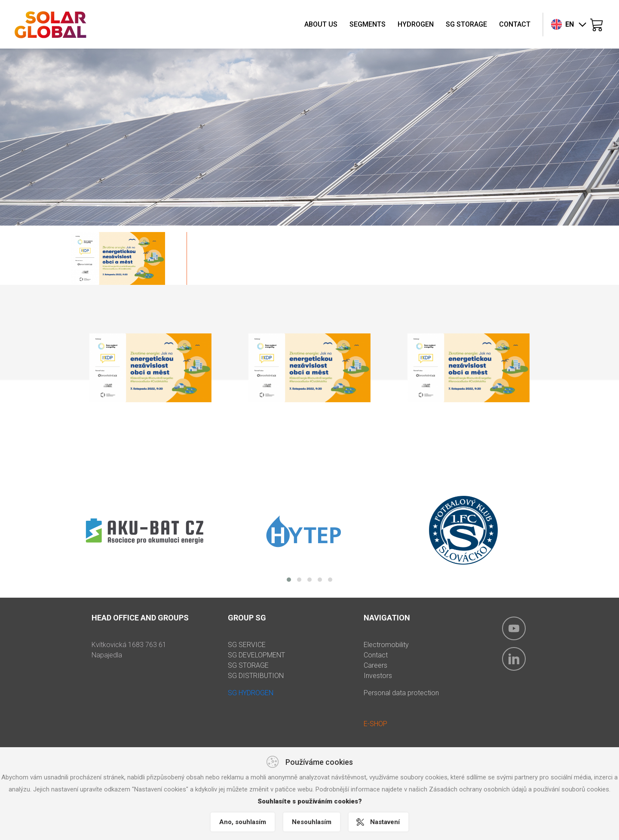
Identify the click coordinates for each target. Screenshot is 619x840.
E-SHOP (375, 724)
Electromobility (386, 645)
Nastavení (385, 822)
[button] (289, 580)
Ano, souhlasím (243, 822)
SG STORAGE (248, 665)
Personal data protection (401, 693)
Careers (375, 665)
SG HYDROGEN (251, 693)
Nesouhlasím (312, 822)
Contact (376, 655)
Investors (378, 676)
